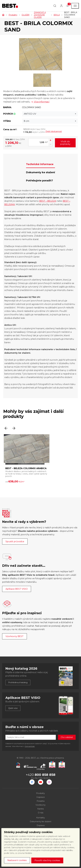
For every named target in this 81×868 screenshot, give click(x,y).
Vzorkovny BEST (15, 636)
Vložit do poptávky (65, 143)
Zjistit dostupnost (54, 131)
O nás (41, 813)
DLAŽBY (26, 15)
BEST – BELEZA (48, 201)
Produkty (13, 15)
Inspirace (41, 797)
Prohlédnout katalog (18, 682)
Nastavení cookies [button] (17, 860)
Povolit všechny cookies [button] (47, 860)
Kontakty (41, 818)
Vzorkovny (41, 805)
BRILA (57, 15)
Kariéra (40, 809)
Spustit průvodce (15, 541)
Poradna (41, 801)
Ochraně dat (30, 746)
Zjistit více (13, 708)
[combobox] (50, 114)
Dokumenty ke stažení (40, 822)
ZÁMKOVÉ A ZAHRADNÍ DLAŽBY (40, 15)
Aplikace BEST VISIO (17, 589)
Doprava (41, 825)
